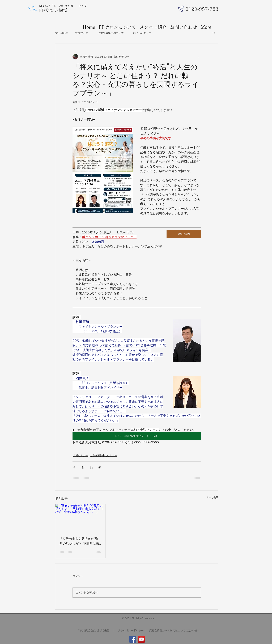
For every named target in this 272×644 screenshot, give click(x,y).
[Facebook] (133, 639)
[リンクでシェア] (100, 467)
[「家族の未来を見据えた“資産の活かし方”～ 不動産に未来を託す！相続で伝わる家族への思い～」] (80, 518)
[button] (214, 33)
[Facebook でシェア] (74, 467)
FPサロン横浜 (53, 10)
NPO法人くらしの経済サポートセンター (64, 6)
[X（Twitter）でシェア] (83, 467)
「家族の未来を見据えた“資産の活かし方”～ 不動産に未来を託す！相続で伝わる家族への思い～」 (80, 541)
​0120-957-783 (202, 9)
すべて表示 (212, 497)
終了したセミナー (144, 33)
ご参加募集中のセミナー (112, 33)
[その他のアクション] (199, 57)
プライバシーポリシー (131, 631)
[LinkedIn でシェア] (91, 467)
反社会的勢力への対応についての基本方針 (174, 631)
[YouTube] (141, 639)
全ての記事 (62, 33)
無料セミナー (83, 33)
